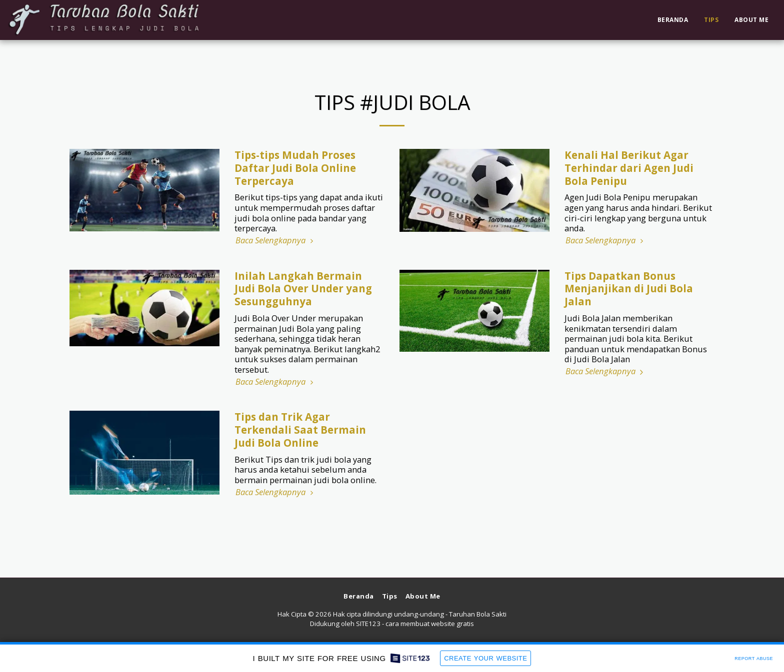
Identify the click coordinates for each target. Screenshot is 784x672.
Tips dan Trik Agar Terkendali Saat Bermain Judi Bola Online (300, 430)
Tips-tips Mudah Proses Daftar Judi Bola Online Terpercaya (295, 168)
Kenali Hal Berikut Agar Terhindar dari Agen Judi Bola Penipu (629, 168)
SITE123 (368, 624)
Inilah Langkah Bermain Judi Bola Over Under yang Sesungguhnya (303, 289)
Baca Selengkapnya (276, 241)
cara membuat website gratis (430, 624)
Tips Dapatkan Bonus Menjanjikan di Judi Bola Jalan (629, 289)
